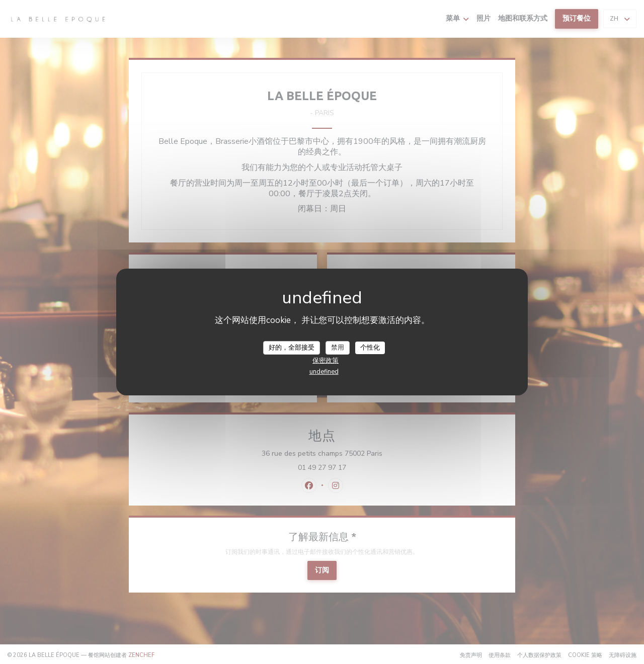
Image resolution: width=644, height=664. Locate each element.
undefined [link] (324, 372)
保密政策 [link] (326, 361)
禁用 (338, 347)
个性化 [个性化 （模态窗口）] (370, 347)
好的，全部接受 (292, 347)
